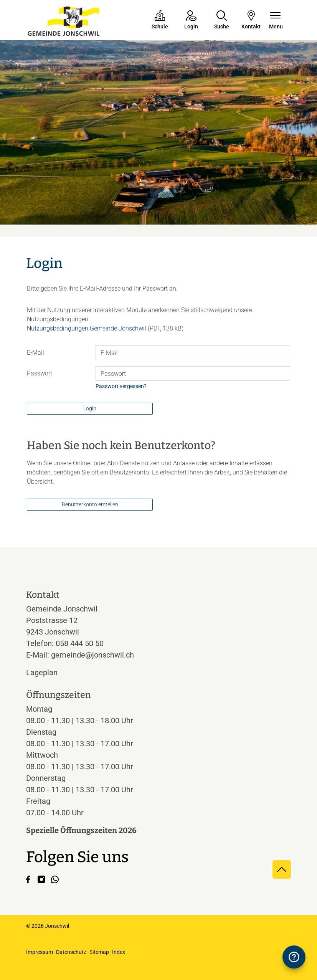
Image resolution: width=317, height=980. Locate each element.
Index (119, 952)
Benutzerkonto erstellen (90, 504)
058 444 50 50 (80, 643)
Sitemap (99, 952)
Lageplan (49, 673)
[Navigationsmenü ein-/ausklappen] (276, 21)
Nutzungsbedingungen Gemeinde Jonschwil (87, 328)
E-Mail (35, 353)
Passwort (40, 373)
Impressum (40, 952)
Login (90, 408)
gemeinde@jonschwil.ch (92, 655)
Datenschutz (71, 952)
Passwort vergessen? (121, 386)
